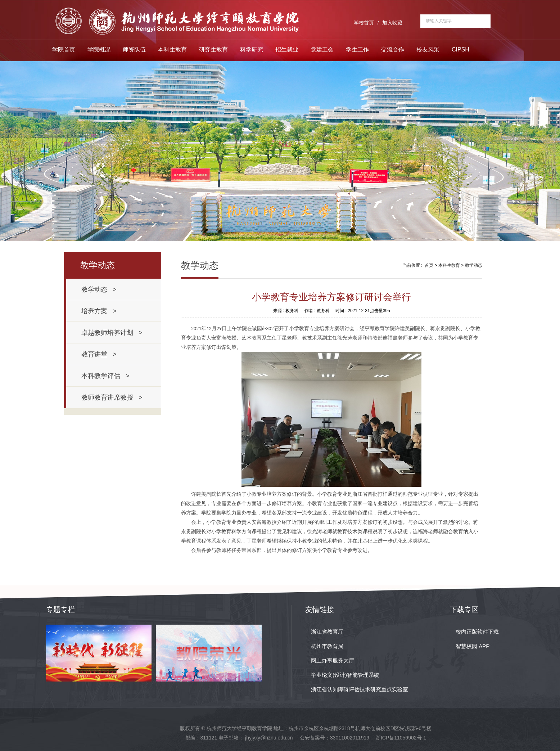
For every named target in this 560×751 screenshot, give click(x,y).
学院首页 (64, 50)
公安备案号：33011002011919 (335, 738)
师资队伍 (134, 50)
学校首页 (364, 23)
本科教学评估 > (105, 376)
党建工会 (322, 50)
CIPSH (460, 50)
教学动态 (474, 265)
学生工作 (357, 50)
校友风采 (428, 50)
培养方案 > (99, 311)
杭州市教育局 (327, 646)
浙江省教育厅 (327, 632)
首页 (429, 265)
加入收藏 (392, 23)
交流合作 (393, 50)
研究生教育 (213, 50)
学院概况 (99, 50)
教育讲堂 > (99, 354)
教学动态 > (99, 289)
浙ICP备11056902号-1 (401, 738)
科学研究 (252, 50)
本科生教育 (172, 50)
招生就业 (287, 50)
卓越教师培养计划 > (112, 333)
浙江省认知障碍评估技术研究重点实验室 (360, 689)
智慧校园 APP (473, 646)
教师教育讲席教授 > (112, 397)
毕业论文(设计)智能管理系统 (345, 675)
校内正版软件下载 (477, 632)
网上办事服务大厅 (333, 660)
